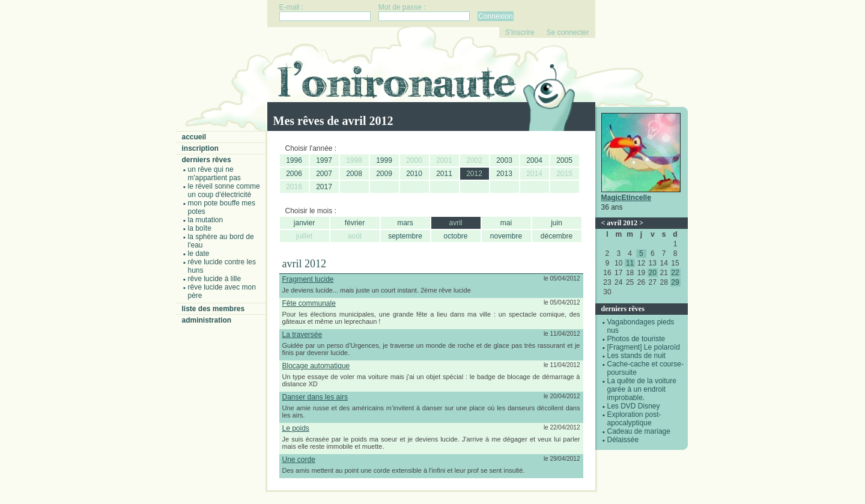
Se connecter (568, 32)
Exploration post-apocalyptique (634, 419)
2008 (354, 174)
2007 (324, 174)
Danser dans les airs (315, 397)
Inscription (200, 148)
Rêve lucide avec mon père (222, 291)
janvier (304, 223)
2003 (504, 160)
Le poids (296, 428)
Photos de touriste (636, 339)
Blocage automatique (316, 366)
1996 (294, 160)
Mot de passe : (402, 7)
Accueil (194, 137)
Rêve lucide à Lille (215, 279)
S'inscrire (520, 32)
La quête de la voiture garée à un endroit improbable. (642, 389)
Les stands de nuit (636, 356)
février (355, 223)
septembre (405, 236)
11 (630, 263)
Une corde (299, 460)
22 (675, 273)
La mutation (206, 220)
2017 (324, 187)
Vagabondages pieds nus (641, 326)
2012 (474, 174)
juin (557, 223)
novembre (506, 236)
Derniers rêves (207, 160)
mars (405, 223)
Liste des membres (214, 309)
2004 (534, 160)
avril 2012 (622, 223)
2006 (294, 174)
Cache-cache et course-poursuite (645, 368)
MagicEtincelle (626, 198)
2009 (384, 174)
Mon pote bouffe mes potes (222, 207)
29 (675, 282)
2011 (444, 174)
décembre (557, 236)
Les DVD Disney (634, 406)
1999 (384, 160)
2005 (564, 160)
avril (455, 223)
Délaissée (623, 440)
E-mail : (292, 7)
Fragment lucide (308, 279)
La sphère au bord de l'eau (221, 241)
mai (506, 223)
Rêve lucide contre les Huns (222, 266)
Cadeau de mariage (639, 431)
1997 (324, 160)
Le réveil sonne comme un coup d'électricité (224, 190)
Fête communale (309, 303)
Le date (199, 254)
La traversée (302, 335)
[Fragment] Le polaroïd (644, 347)
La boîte (200, 228)
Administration (207, 320)
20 (653, 273)
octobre (455, 236)
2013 (504, 174)
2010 (414, 174)
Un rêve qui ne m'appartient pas (214, 174)
